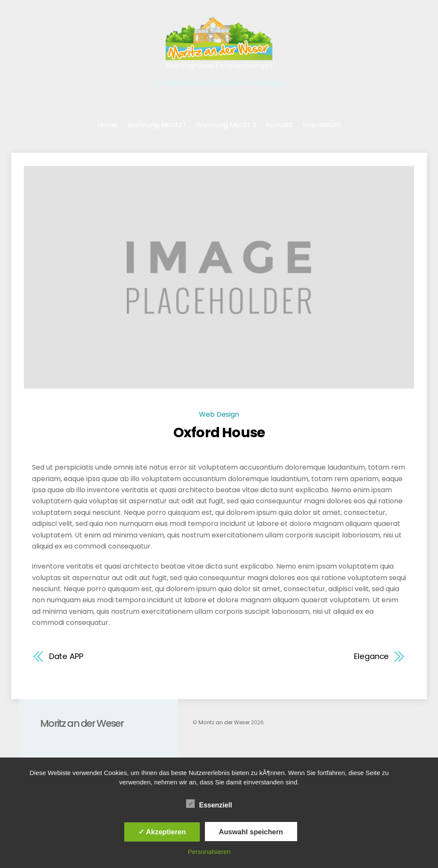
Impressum (322, 125)
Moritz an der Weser (224, 722)
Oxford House (219, 432)
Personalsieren (209, 852)
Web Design (219, 414)
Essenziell (209, 804)
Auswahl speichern (251, 832)
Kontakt (279, 125)
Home (107, 125)
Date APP (66, 656)
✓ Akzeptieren (162, 832)
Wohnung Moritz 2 (226, 125)
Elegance (371, 656)
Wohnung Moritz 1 (156, 125)
